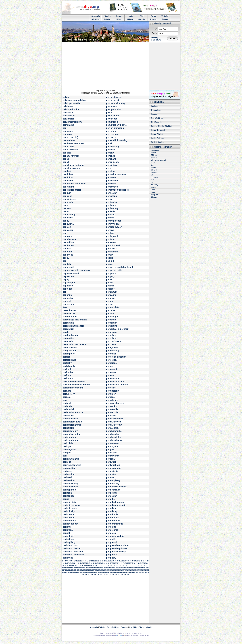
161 (105, 570)
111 (129, 566)
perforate (67, 369)
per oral (67, 301)
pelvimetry (112, 106)
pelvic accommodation (74, 100)
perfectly (67, 363)
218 (122, 575)
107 (117, 566)
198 (129, 573)
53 (81, 563)
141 (132, 568)
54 (83, 563)
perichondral (113, 434)
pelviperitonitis (114, 109)
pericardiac (68, 416)
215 (113, 575)
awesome (155, 150)
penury (110, 255)
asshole (154, 158)
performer (111, 388)
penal (109, 143)
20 (96, 561)
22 (100, 561)
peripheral (111, 542)
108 (120, 566)
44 (148, 561)
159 (99, 570)
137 (120, 568)
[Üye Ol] (154, 38)
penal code (68, 147)
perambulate (113, 307)
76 (130, 563)
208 (92, 575)
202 (141, 573)
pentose (67, 249)
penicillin (67, 196)
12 (79, 561)
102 (102, 566)
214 (110, 575)
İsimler (165, 19)
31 (120, 561)
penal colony (113, 147)
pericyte (67, 446)
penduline (68, 174)
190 (105, 573)
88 (70, 566)
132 (105, 568)
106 (114, 566)
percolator (111, 338)
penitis (66, 211)
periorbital (68, 530)
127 (90, 568)
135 (114, 568)
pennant (110, 215)
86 (66, 566)
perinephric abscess (117, 487)
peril (65, 456)
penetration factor (72, 190)
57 (89, 563)
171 (135, 570)
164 (114, 570)
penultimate (112, 252)
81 (141, 563)
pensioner (68, 230)
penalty (110, 153)
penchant (111, 159)
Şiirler (142, 627)
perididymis (112, 446)
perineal (110, 477)
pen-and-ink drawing (117, 140)
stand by (155, 185)
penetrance (112, 181)
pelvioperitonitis (71, 109)
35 (128, 561)
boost (153, 167)
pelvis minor (113, 116)
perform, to (68, 378)
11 (77, 561)
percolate (111, 335)
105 (111, 566)
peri (65, 400)
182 (81, 573)
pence (66, 159)
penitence (111, 205)
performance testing (73, 388)
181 (78, 573)
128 (93, 568)
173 (141, 570)
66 (109, 563)
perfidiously (69, 366)
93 (80, 566)
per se (109, 304)
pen (65, 128)
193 (114, 573)
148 (66, 570)
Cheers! (154, 197)
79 (137, 563)
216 (116, 575)
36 (130, 561)
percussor (111, 344)
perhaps (110, 397)
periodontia (112, 514)
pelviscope (112, 119)
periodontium (113, 521)
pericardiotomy (114, 425)
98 (91, 566)
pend (109, 168)
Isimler (154, 114)
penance (111, 156)
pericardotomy (70, 431)
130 (99, 568)
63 (102, 563)
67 (111, 563)
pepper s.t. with (114, 270)
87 (68, 566)
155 (87, 570)
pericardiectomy (115, 419)
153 (81, 570)
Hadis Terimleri (158, 138)
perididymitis (69, 450)
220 (128, 575)
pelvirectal (68, 113)
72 (122, 563)
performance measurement (77, 385)
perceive (111, 310)
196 (123, 573)
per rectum (68, 304)
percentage (112, 317)
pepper (110, 264)
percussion (68, 341)
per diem (111, 298)
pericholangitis (114, 431)
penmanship (69, 215)
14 (83, 561)
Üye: (155, 29)
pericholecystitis (71, 434)
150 (72, 570)
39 (137, 561)
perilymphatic (113, 465)
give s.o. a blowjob (159, 160)
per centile (68, 298)
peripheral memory (116, 552)
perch (66, 332)
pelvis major (69, 116)
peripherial (112, 555)
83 (145, 563)
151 (75, 570)
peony (66, 258)
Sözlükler (96, 19)
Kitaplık (149, 627)
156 (90, 570)
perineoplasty (113, 480)
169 (129, 570)
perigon (67, 453)
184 (87, 573)
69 (115, 563)
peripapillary (69, 542)
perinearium (69, 480)
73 (124, 563)
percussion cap (114, 341)
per (64, 292)
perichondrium (70, 440)
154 (84, 570)
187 (96, 573)
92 (78, 566)
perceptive (112, 326)
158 (96, 570)
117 (147, 566)
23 (103, 561)
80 (139, 563)
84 (147, 563)
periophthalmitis (115, 524)
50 (74, 563)
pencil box (112, 165)
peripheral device (72, 548)
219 (125, 575)
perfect (66, 357)
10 (75, 561)
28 (113, 561)
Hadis (130, 16)
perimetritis (112, 471)
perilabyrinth (113, 456)
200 (135, 573)
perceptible (68, 323)
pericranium (112, 443)
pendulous (68, 177)
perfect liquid (69, 360)
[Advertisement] (121, 66)
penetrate (111, 184)
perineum (68, 493)
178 (69, 573)
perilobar (111, 459)
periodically (69, 511)
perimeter (68, 471)
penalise (111, 150)
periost (66, 533)
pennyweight (113, 224)
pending (110, 171)
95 (85, 566)
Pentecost (111, 242)
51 (76, 563)
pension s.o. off (114, 227)
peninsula (68, 202)
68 (113, 563)
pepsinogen (69, 283)
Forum (153, 16)
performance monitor (117, 385)
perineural (111, 493)
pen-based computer (73, 143)
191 (108, 573)
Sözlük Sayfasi (158, 142)
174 (145, 570)
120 (69, 568)
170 (132, 570)
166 (120, 570)
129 (96, 568)
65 (106, 563)
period (66, 499)
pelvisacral (68, 119)
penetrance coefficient (74, 184)
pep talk (67, 264)
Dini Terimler (157, 122)
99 (93, 566)
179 (72, 573)
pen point (68, 134)
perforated (112, 369)
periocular (111, 496)
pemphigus (68, 125)
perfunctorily (113, 391)
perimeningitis (114, 468)
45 (64, 563)
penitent (67, 208)
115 (141, 566)
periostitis (111, 539)
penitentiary (112, 208)
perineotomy (113, 484)
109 (123, 566)
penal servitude (71, 150)
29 (116, 561)
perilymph (111, 462)
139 (126, 568)
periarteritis (112, 409)
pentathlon (68, 242)
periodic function (115, 502)
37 (133, 561)
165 (118, 570)
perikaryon (112, 453)
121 (72, 568)
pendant (67, 171)
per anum (68, 295)
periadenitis (112, 400)
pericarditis (68, 428)
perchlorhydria (70, 335)
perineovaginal (70, 487)
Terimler (165, 16)
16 (88, 561)
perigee (110, 450)
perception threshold (73, 326)
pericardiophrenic (72, 425)
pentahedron (69, 239)
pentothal (68, 252)
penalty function (71, 156)
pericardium (112, 428)
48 (70, 563)
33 (124, 561)
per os (109, 301)
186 (93, 573)
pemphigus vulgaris (116, 125)
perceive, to (69, 313)
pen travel (111, 137)
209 (95, 575)
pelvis (109, 113)
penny (66, 221)
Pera (65, 307)
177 (66, 573)
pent (65, 233)
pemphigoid (112, 122)
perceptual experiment (118, 329)
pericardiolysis (114, 422)
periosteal (111, 533)
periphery (111, 558)
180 (75, 573)
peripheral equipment (117, 548)
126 (87, 568)
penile (109, 199)
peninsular (112, 202)
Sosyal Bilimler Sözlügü (162, 126)
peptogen (68, 289)
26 (109, 561)
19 (94, 561)
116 (144, 566)
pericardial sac (70, 419)
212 (104, 575)
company (155, 177)
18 (92, 561)
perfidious (111, 363)
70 (117, 563)
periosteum (68, 539)
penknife (111, 211)
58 (91, 563)
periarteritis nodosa (73, 412)
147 (63, 570)
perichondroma (114, 440)
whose (154, 175)
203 (145, 573)
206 (86, 575)
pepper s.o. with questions (76, 270)
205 (83, 575)
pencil (66, 162)
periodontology (71, 524)
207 (89, 575)
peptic (109, 283)
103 (105, 566)
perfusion (111, 394)
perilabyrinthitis (71, 459)
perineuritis (69, 496)
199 (132, 573)
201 (139, 573)
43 (145, 561)
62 (100, 563)
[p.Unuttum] (156, 40)
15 (85, 561)
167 (123, 570)
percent (110, 313)
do (152, 182)
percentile (111, 320)
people (110, 258)
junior (153, 153)
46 (66, 563)
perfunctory (69, 394)
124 (81, 568)
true (153, 165)
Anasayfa (96, 16)
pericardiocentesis (72, 422)
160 (102, 570)
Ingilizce (155, 106)
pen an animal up (115, 128)
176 (63, 573)
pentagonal (112, 236)
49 (72, 563)
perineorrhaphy (71, 484)
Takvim (107, 19)
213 (107, 575)
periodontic (69, 518)
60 (96, 563)
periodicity (112, 511)
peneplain (68, 181)
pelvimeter (68, 106)
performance (113, 378)
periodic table (70, 508)
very (153, 190)
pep (65, 261)
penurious (68, 255)
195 (120, 573)
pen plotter (112, 131)
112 (132, 566)
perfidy (110, 366)
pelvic (66, 97)
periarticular (112, 412)
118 (63, 568)
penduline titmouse (116, 174)
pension (67, 227)
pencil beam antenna (73, 165)
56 (87, 563)
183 (84, 573)
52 (79, 563)
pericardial (112, 416)
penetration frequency (118, 190)
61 (98, 563)
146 (147, 568)
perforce (67, 375)
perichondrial (70, 437)
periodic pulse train (116, 505)
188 (99, 573)
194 (118, 573)
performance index (116, 382)
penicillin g (112, 196)
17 (90, 561)
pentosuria (112, 249)
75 (128, 563)
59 (94, 563)
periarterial (68, 409)
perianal (67, 403)
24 (105, 561)
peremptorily (113, 351)
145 (145, 568)
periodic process (71, 505)
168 (126, 570)
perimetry (111, 474)
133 (108, 568)
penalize (67, 153)
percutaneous (70, 348)
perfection (111, 360)
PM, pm (154, 155)
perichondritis (113, 437)
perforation (68, 372)
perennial (111, 354)
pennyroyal (68, 224)
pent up (110, 233)
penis (66, 205)
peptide (110, 286)
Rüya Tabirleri (157, 118)
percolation (68, 338)
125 (84, 568)
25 (107, 561)
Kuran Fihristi (157, 134)
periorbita (111, 527)
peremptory (69, 354)
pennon (110, 218)
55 (85, 563)
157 (93, 570)
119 (66, 568)
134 (112, 568)
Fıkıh (142, 16)
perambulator (70, 310)
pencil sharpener (71, 168)
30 (118, 561)
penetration (112, 187)
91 (76, 566)
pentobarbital (113, 245)
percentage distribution (75, 320)
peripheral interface (73, 552)
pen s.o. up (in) (70, 137)
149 (69, 570)
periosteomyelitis (115, 536)
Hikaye (130, 19)
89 (72, 566)
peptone (110, 289)
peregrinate (112, 348)
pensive (110, 230)
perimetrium (69, 474)
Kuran (119, 16)
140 (129, 568)
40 (139, 561)
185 (90, 573)
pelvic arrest (113, 100)
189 (102, 573)
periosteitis (68, 536)
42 (143, 561)
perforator (111, 372)
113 (135, 566)
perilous (67, 462)
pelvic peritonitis (71, 103)
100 (96, 566)
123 (78, 568)
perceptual (68, 329)
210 (98, 575)
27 (111, 561)
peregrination (70, 351)
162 (108, 570)
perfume (67, 391)
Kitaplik (107, 16)
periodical (111, 508)
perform (110, 375)
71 (119, 563)
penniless (68, 218)
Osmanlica (156, 110)
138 (123, 568)
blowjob (154, 170)
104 (108, 566)
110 (126, 566)
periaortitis (112, 406)
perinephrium (113, 490)
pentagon (68, 236)
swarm (154, 192)
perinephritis (69, 490)
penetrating (69, 187)
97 (89, 566)
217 (119, 575)
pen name (68, 131)
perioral (67, 527)
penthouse (68, 245)
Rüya (119, 19)
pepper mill (68, 267)
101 (99, 566)
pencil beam (112, 162)
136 (118, 568)
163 (112, 570)
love (153, 180)
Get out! (154, 172)
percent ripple (70, 317)
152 (78, 570)
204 (147, 573)
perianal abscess (115, 403)
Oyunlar (142, 19)
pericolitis (68, 443)
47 (68, 563)
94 (83, 566)
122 (75, 568)
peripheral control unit (118, 545)
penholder (111, 193)
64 (104, 563)
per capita (111, 295)
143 (139, 568)
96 (87, 566)
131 (102, 568)
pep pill (110, 261)
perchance (112, 332)
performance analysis (74, 382)
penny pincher (114, 221)
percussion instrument (74, 344)
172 (139, 570)
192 (112, 573)
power (154, 187)
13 (81, 561)
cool (153, 162)
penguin (67, 193)
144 (141, 568)
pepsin (110, 279)
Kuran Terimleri (158, 130)
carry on (154, 195)
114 (138, 566)
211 (101, 575)
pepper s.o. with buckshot (120, 267)
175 (147, 570)
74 (126, 563)
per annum (112, 292)
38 (135, 561)
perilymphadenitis (72, 465)
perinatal (67, 477)
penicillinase (69, 199)
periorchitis (112, 530)
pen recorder (113, 134)
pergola (67, 397)
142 (135, 568)
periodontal (69, 514)
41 (141, 561)
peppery (110, 276)
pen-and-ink (69, 140)
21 (98, 561)
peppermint (69, 276)
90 (74, 566)
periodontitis (69, 521)
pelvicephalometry (116, 103)
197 (126, 573)
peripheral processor (73, 555)
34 (126, 561)
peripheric (68, 558)
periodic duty (69, 502)
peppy (66, 279)
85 (63, 566)
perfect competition (116, 357)
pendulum (111, 177)
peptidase (68, 286)
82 (143, 563)
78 (134, 563)
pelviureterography (72, 122)
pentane (110, 239)
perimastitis (69, 468)
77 (132, 563)
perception (112, 323)
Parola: (154, 33)
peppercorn (112, 273)
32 (122, 561)
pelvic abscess (114, 97)
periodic (110, 499)
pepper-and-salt (71, 273)
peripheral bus (70, 545)
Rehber (153, 19)
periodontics (113, 518)
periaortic (68, 406)
